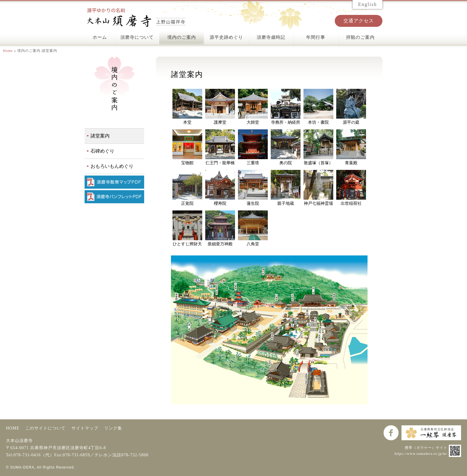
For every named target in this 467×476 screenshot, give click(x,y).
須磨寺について (137, 37)
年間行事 (316, 37)
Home (8, 51)
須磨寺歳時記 (271, 37)
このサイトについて (45, 428)
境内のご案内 (182, 37)
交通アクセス (359, 21)
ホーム (100, 37)
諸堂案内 (100, 136)
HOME (13, 428)
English (368, 4)
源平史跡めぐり (226, 37)
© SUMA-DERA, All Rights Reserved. (41, 467)
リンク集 (113, 428)
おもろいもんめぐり (112, 166)
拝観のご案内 (360, 37)
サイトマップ (85, 428)
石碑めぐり (102, 151)
